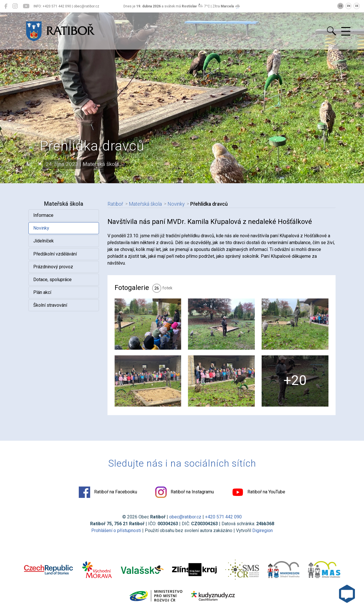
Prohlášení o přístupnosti (116, 530)
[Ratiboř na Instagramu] (15, 6)
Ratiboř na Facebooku (108, 492)
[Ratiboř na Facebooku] (6, 6)
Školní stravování (50, 305)
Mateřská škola (145, 204)
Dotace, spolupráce (52, 280)
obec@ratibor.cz (185, 517)
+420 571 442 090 (223, 517)
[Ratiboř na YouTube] (26, 6)
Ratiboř (115, 204)
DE (357, 6)
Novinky (41, 228)
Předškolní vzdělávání (55, 254)
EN (349, 6)
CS (340, 6)
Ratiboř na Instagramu (185, 492)
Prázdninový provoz (53, 267)
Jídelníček (44, 241)
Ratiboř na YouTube (259, 492)
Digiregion (262, 530)
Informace (43, 215)
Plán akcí (42, 292)
